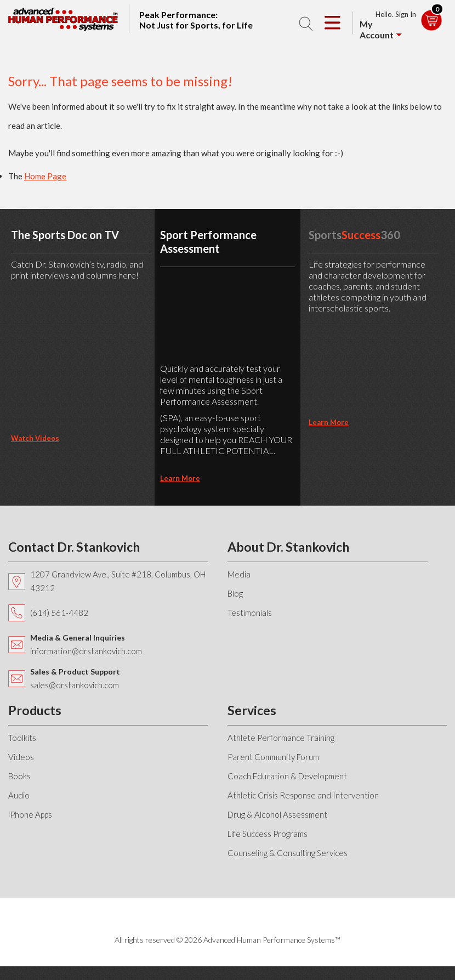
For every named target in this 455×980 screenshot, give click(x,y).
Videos (21, 757)
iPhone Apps (30, 814)
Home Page (45, 176)
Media (239, 574)
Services (252, 710)
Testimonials (250, 613)
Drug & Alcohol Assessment (277, 814)
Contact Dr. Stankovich (74, 547)
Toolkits (22, 738)
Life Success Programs (268, 834)
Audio (19, 795)
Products (35, 710)
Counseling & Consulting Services (288, 853)
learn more (180, 478)
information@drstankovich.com (86, 651)
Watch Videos (35, 438)
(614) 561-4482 (59, 613)
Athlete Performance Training (281, 738)
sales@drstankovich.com (75, 685)
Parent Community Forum (273, 757)
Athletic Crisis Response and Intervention (303, 795)
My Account (377, 29)
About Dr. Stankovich (288, 547)
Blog (235, 593)
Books (19, 776)
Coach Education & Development (287, 776)
